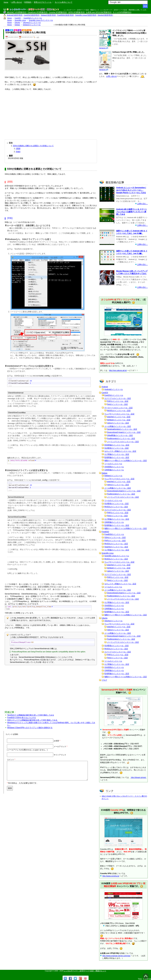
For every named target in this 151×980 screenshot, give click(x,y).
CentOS (105, 393)
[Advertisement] (51, 114)
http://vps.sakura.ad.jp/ (118, 370)
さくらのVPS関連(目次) (122, 12)
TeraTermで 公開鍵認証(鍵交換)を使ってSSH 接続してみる (31, 715)
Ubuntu (105, 618)
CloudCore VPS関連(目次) (38, 12)
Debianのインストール (113, 476)
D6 (16, 30)
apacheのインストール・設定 (119, 417)
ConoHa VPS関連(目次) (58, 12)
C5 (7, 30)
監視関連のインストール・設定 (117, 457)
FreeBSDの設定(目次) (66, 15)
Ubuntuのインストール (113, 621)
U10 (24, 30)
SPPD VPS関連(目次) (77, 12)
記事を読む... (142, 204)
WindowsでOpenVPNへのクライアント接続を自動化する (30, 728)
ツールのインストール (113, 464)
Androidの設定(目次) (15, 15)
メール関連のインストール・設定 (118, 426)
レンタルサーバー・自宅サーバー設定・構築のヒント (85, 971)
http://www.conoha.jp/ (111, 876)
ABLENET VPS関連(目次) (17, 12)
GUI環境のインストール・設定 (117, 448)
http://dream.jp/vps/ (139, 777)
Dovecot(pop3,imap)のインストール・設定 (124, 432)
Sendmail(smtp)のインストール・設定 (122, 429)
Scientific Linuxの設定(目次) (86, 15)
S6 (19, 30)
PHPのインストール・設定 (118, 401)
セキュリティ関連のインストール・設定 (120, 451)
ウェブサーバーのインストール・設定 (119, 414)
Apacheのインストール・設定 (116, 547)
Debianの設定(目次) (49, 15)
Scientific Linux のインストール (117, 556)
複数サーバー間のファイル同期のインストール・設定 (126, 461)
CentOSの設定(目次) (32, 15)
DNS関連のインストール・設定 (117, 445)
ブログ (104, 680)
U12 (29, 30)
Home (6, 2)
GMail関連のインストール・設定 (120, 435)
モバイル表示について (64, 2)
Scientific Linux (108, 553)
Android (105, 387)
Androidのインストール (114, 389)
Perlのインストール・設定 (117, 404)
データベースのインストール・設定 (119, 408)
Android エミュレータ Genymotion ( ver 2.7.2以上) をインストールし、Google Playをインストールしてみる (131, 190)
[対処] (18, 152)
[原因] (18, 149)
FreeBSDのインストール (114, 534)
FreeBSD (105, 532)
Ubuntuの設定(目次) (105, 15)
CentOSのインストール (114, 395)
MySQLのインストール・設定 (119, 411)
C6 (11, 30)
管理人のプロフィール (43, 2)
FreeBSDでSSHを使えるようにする (22, 718)
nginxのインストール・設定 (118, 423)
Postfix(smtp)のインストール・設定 (121, 439)
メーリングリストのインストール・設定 (123, 442)
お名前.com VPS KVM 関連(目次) (99, 12)
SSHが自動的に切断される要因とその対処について (33, 146)
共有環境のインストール (114, 467)
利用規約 (28, 2)
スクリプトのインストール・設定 (118, 398)
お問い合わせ (17, 2)
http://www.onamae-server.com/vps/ (116, 956)
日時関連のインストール (114, 470)
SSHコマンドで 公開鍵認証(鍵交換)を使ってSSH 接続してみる (32, 720)
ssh (38, 37)
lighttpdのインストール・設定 (119, 420)
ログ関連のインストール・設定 (117, 454)
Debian (105, 473)
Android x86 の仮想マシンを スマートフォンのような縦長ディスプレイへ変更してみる (132, 212)
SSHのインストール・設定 (115, 537)
